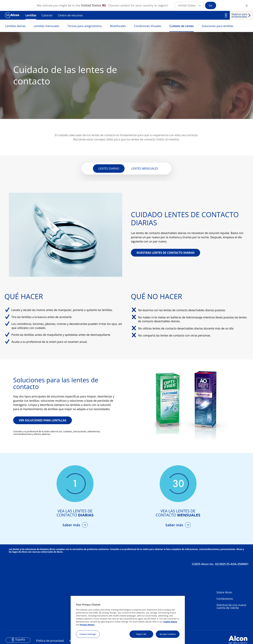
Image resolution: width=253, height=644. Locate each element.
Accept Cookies (168, 634)
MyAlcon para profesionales (239, 15)
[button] (189, 5)
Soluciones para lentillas (218, 26)
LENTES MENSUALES (145, 169)
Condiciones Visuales (148, 26)
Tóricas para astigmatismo (85, 26)
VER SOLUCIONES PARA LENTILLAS (43, 420)
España (20, 639)
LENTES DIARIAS (109, 169)
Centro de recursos (70, 15)
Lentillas (31, 15)
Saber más (72, 525)
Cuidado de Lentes (182, 26)
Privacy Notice (87, 625)
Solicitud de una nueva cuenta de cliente (231, 606)
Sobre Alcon (224, 592)
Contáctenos (225, 599)
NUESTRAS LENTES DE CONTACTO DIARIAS (166, 253)
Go (211, 5)
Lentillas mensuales (46, 26)
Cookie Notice (170, 622)
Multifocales (118, 26)
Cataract (47, 15)
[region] (128, 620)
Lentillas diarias (15, 26)
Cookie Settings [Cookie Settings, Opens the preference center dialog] (88, 634)
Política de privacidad (50, 641)
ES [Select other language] (226, 15)
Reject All (141, 634)
